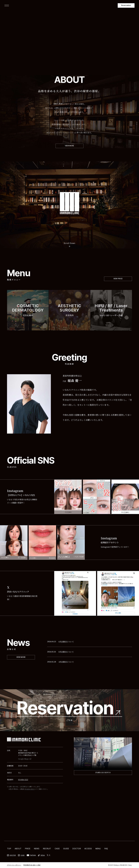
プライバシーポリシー (14, 865)
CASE (57, 849)
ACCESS (88, 849)
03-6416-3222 (23, 780)
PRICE (28, 849)
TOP (9, 849)
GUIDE (66, 849)
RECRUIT (47, 849)
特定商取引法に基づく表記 (32, 865)
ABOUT (18, 849)
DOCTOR (77, 849)
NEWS (37, 849)
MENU (98, 849)
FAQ (106, 849)
